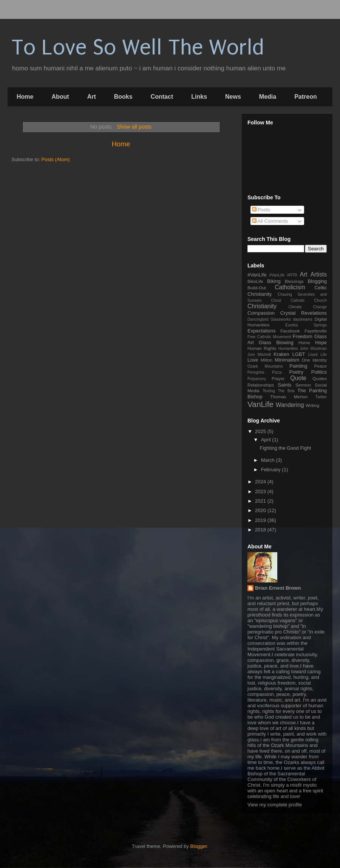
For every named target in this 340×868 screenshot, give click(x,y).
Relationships (261, 385)
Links (199, 97)
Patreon (306, 97)
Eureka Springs (306, 325)
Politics (319, 372)
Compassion (261, 313)
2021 (261, 501)
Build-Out (257, 288)
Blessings (294, 281)
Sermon (303, 385)
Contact (162, 97)
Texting (269, 391)
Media (268, 97)
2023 (261, 491)
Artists (319, 274)
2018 (261, 530)
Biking (274, 281)
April (267, 440)
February (272, 470)
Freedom (303, 336)
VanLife (260, 404)
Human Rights (262, 348)
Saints (284, 385)
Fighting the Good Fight (285, 448)
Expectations (261, 331)
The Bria (286, 391)
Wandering (290, 405)
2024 (261, 482)
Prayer (278, 378)
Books (123, 97)
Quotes (320, 378)
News (233, 97)
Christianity (262, 306)
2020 (261, 510)
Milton (267, 360)
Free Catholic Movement (269, 337)
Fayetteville (316, 331)
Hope (321, 342)
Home (25, 97)
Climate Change (308, 307)
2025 (261, 431)
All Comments (270, 221)
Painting (298, 366)
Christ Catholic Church (299, 300)
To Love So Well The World (138, 47)
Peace (321, 366)
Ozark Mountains (265, 366)
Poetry (297, 372)
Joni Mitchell (259, 355)
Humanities (288, 349)
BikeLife (255, 281)
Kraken (281, 354)
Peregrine (256, 372)
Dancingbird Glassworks (269, 319)
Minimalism (287, 360)
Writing (312, 405)
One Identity (314, 360)
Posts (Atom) (56, 159)
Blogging (317, 281)
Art (92, 97)
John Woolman (313, 349)
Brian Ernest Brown (278, 588)
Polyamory (257, 379)
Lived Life (318, 355)
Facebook (290, 331)
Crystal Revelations (304, 313)
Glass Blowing (276, 342)
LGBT (299, 354)
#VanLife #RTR (283, 275)
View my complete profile (275, 805)
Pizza (277, 372)
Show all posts (134, 127)
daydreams (302, 319)
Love (253, 360)
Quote (298, 378)
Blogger (199, 846)
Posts (261, 210)
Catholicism (290, 287)
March (269, 460)
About (60, 97)
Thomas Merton (289, 397)
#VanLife (257, 275)
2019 (261, 520)
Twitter (321, 397)
